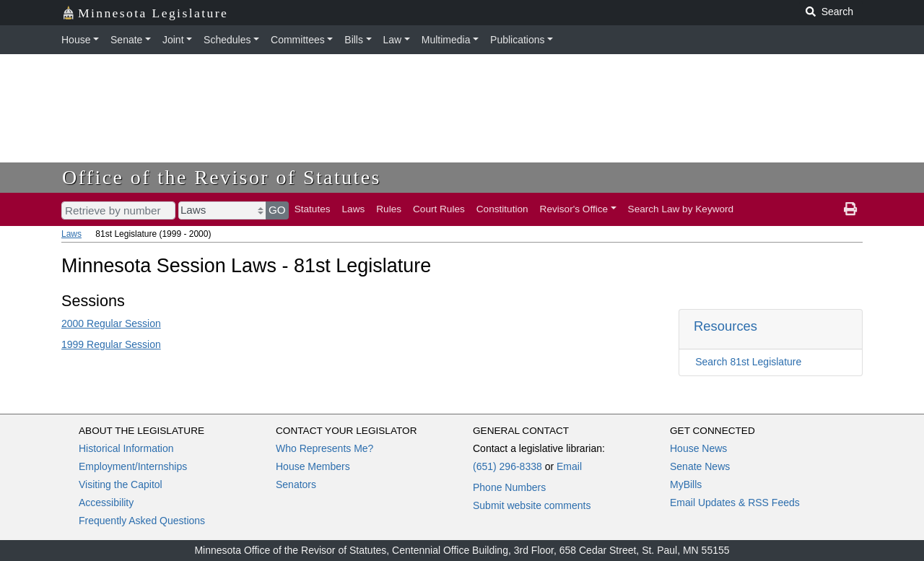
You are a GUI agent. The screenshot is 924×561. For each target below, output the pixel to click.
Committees (298, 40)
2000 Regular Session (111, 323)
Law (393, 40)
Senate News (700, 466)
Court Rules (439, 209)
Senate (126, 40)
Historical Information (126, 448)
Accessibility (106, 503)
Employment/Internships (133, 466)
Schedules (227, 40)
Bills (354, 40)
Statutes (313, 209)
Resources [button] (725, 326)
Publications (518, 40)
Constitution (502, 209)
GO (277, 210)
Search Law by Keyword (681, 209)
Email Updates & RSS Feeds (735, 503)
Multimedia (446, 40)
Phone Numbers (509, 487)
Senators (296, 484)
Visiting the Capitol (121, 484)
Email (569, 466)
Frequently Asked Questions (142, 521)
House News (698, 448)
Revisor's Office (574, 209)
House (76, 40)
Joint (173, 40)
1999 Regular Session (111, 344)
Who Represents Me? (324, 448)
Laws (354, 209)
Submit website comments (532, 505)
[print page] (850, 209)
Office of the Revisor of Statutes (222, 177)
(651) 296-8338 (507, 466)
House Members (313, 466)
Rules (389, 209)
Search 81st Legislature (748, 362)
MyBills (686, 484)
